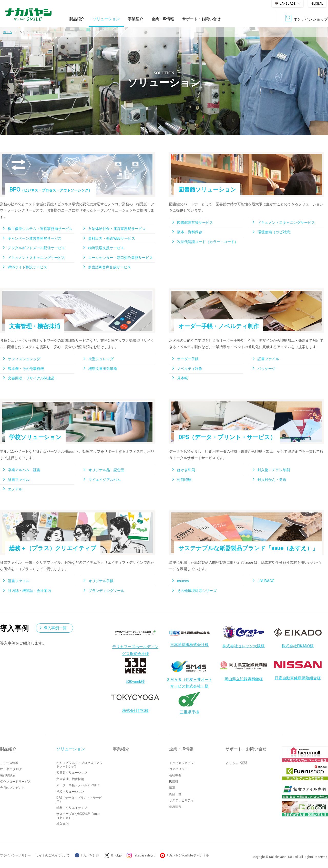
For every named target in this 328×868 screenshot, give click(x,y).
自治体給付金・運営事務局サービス (117, 229)
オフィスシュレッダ (24, 359)
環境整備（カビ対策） (275, 232)
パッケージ (266, 369)
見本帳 (182, 378)
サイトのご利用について (53, 855)
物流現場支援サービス (106, 248)
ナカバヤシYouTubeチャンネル (187, 855)
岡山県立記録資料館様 (244, 671)
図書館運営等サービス (195, 223)
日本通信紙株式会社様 (189, 638)
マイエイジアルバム (105, 480)
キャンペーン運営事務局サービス (35, 238)
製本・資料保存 (190, 232)
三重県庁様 (189, 702)
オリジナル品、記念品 (106, 470)
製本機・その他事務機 (26, 369)
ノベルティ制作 (190, 369)
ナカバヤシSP (87, 855)
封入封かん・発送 (272, 480)
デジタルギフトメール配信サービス (36, 248)
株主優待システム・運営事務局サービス (40, 229)
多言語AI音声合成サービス (110, 267)
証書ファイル (268, 359)
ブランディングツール (106, 591)
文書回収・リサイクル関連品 (31, 378)
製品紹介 (77, 19)
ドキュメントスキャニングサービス (36, 258)
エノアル (15, 489)
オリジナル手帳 (101, 581)
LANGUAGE (288, 4)
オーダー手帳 (188, 359)
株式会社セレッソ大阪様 (244, 637)
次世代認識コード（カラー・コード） (208, 242)
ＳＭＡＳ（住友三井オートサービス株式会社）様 (189, 673)
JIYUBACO (266, 581)
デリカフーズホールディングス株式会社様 (135, 642)
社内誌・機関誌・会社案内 (29, 591)
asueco (183, 581)
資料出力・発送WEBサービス (112, 238)
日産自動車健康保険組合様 (298, 669)
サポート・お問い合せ (201, 19)
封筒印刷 (184, 480)
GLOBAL (317, 4)
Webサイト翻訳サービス (27, 267)
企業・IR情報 (163, 19)
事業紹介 (136, 19)
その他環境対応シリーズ (197, 591)
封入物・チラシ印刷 (274, 470)
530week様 (135, 670)
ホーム (8, 32)
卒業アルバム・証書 (24, 470)
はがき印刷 (186, 470)
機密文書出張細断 (103, 369)
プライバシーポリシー (15, 855)
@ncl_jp (116, 855)
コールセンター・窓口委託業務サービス (120, 258)
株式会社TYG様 (135, 701)
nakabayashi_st (144, 855)
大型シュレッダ (101, 359)
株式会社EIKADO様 (298, 638)
